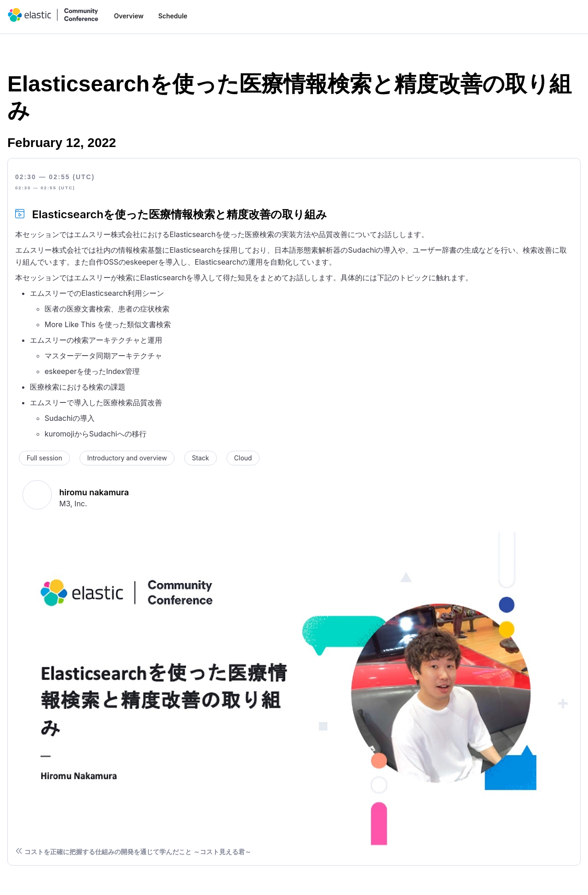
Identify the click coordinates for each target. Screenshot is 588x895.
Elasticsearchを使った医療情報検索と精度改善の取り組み (180, 214)
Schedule (172, 16)
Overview (129, 16)
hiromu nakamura (94, 492)
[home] (53, 15)
